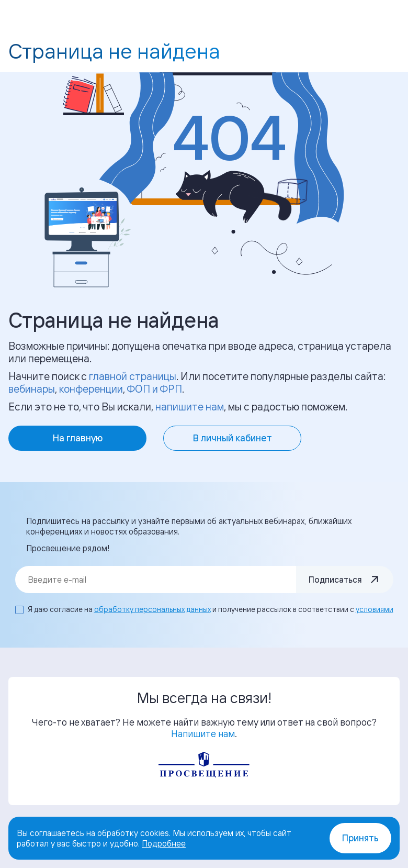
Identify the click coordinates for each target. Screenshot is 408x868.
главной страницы (133, 376)
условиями (375, 609)
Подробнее (164, 843)
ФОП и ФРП (154, 389)
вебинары (32, 389)
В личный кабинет (233, 438)
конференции (91, 389)
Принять (360, 838)
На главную (78, 438)
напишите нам (190, 407)
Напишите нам (203, 733)
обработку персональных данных (152, 609)
